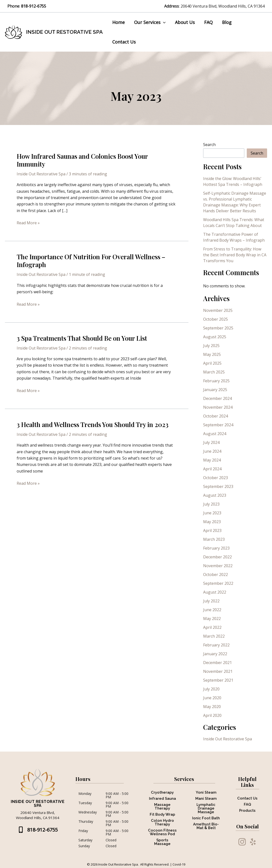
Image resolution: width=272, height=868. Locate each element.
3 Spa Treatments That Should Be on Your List (82, 321)
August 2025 (215, 319)
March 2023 (214, 522)
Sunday (84, 828)
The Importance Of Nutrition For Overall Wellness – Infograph (91, 243)
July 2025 (211, 328)
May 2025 (212, 337)
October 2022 (216, 557)
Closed (111, 823)
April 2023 (212, 513)
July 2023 (211, 486)
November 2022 (218, 548)
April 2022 (212, 610)
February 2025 (216, 363)
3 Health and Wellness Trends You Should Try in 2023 (93, 407)
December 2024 (217, 381)
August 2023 (215, 478)
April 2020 (212, 698)
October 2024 (216, 398)
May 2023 (212, 504)
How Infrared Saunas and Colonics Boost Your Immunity (82, 142)
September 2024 (218, 407)
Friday (83, 813)
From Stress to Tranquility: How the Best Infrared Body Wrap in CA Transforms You (235, 237)
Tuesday (85, 786)
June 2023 (212, 495)
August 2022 (215, 575)
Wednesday (88, 795)
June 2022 (212, 592)
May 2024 (212, 442)
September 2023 (218, 469)
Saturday (85, 823)
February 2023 (216, 530)
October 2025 (216, 302)
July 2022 (211, 583)
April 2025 (212, 346)
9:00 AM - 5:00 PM (117, 778)
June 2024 (212, 434)
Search (209, 127)
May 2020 (212, 689)
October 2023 (216, 460)
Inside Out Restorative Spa (64, 23)
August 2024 (215, 416)
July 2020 (211, 671)
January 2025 (215, 372)
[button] (163, 23)
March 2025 (214, 354)
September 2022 (218, 566)
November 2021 (218, 654)
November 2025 (218, 293)
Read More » (28, 205)
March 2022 (214, 619)
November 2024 (218, 390)
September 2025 (218, 310)
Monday (85, 776)
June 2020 (212, 680)
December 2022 (217, 539)
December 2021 (217, 645)
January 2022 (215, 636)
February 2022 (216, 627)
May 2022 (212, 601)
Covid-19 (179, 847)
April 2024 (212, 451)
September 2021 (218, 663)
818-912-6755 (34, 6)
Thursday (86, 804)
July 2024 (211, 425)
